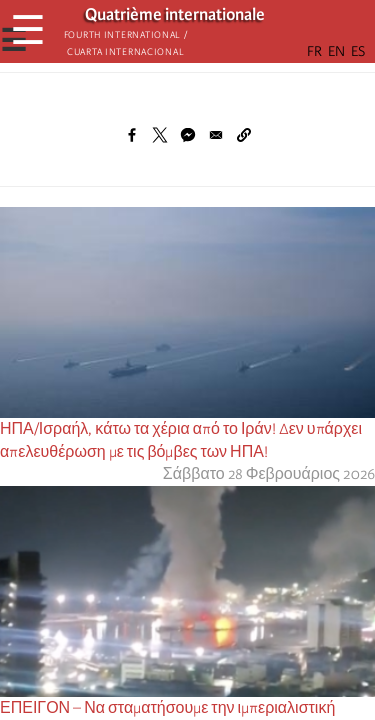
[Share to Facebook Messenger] (188, 135)
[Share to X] (160, 135)
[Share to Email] (216, 135)
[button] (244, 135)
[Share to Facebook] (132, 135)
